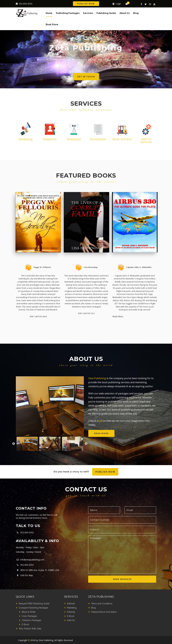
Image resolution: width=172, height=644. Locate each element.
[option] (50, 406)
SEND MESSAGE (122, 579)
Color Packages (29, 616)
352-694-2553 (24, 4)
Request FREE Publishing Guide (34, 604)
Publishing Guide (106, 13)
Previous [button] (14, 444)
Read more (101, 433)
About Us (125, 13)
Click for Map (24, 575)
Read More (118, 316)
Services (88, 13)
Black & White (29, 612)
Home (49, 13)
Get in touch (93, 77)
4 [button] (93, 85)
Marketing (72, 608)
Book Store (52, 24)
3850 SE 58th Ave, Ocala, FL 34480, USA (38, 570)
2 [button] (84, 85)
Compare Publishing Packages (34, 608)
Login (117, 4)
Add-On (71, 620)
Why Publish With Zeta (30, 629)
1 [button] (79, 85)
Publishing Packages (68, 13)
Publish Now (86, 4)
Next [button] (86, 444)
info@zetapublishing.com (30, 560)
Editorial (71, 604)
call (101, 421)
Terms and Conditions (102, 604)
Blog (136, 13)
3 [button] (88, 85)
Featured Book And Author (104, 612)
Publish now (105, 472)
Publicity (71, 612)
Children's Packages (32, 620)
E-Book (25, 624)
